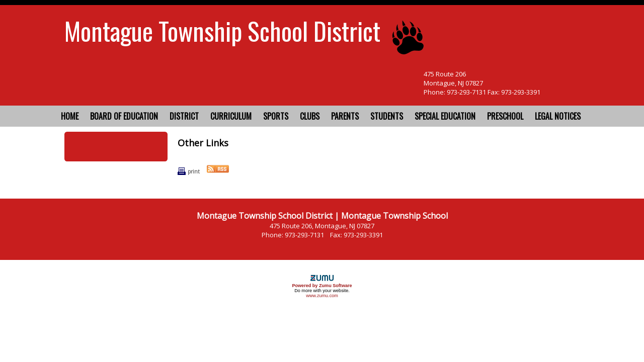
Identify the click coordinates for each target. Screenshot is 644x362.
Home (70, 116)
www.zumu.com (322, 296)
